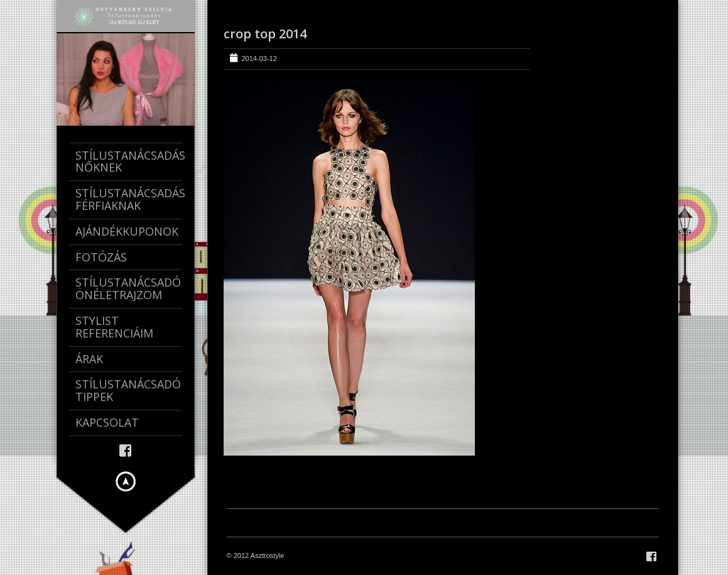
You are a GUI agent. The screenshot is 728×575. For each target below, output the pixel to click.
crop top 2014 (265, 34)
